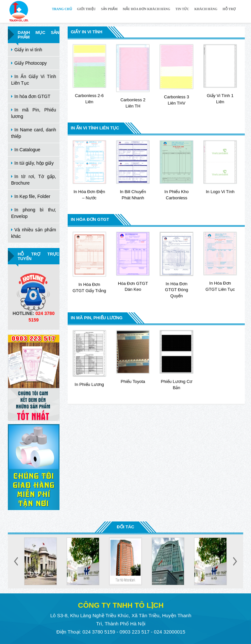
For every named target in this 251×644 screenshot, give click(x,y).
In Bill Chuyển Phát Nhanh (133, 170)
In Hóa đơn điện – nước (89, 170)
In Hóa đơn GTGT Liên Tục (220, 262)
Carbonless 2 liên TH (133, 76)
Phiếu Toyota (133, 357)
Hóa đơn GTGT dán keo (133, 262)
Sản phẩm (109, 9)
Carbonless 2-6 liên (89, 74)
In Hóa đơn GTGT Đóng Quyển (176, 265)
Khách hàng (206, 9)
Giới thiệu (86, 9)
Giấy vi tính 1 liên (220, 74)
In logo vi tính (220, 167)
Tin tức (182, 9)
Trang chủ (62, 9)
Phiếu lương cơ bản (176, 360)
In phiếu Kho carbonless (176, 170)
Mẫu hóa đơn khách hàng (147, 9)
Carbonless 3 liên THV (176, 75)
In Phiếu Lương (89, 358)
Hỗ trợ (229, 9)
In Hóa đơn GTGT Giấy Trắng (89, 262)
